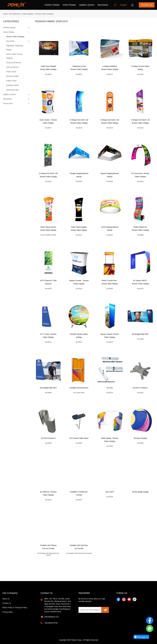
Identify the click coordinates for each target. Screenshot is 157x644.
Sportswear (103, 5)
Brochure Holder (13, 76)
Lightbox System (87, 5)
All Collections (15, 14)
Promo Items (8, 103)
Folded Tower (11, 81)
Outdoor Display (52, 5)
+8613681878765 (51, 623)
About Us (6, 599)
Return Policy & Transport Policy (15, 608)
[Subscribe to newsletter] (105, 610)
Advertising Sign (12, 90)
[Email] (90, 610)
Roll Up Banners (13, 67)
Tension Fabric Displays (44, 14)
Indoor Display (69, 5)
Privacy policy (8, 612)
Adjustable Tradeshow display (15, 48)
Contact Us (7, 603)
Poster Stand (11, 72)
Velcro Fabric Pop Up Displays (14, 56)
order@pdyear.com (51, 617)
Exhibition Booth (12, 85)
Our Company (10, 593)
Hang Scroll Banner (14, 63)
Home (5, 14)
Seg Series (10, 41)
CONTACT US (147, 5)
